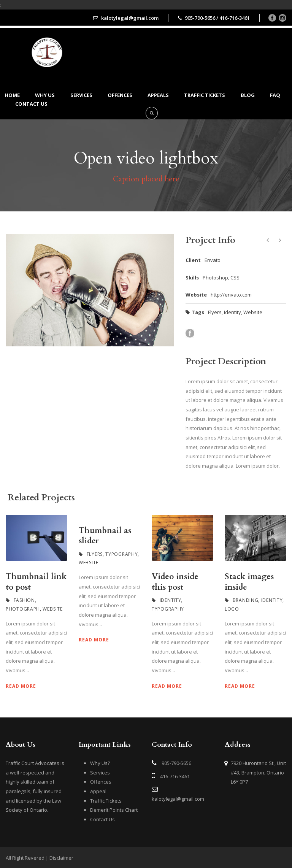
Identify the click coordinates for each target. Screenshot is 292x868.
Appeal (98, 791)
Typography (121, 554)
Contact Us (102, 819)
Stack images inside (249, 582)
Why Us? (100, 763)
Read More (21, 686)
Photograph (23, 609)
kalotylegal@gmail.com (178, 799)
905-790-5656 (176, 763)
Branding (246, 600)
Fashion (24, 600)
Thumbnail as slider (105, 536)
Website (253, 312)
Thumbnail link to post (36, 582)
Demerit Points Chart (114, 810)
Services (81, 95)
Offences (120, 95)
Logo (232, 609)
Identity (232, 312)
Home (12, 95)
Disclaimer (61, 858)
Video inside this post (175, 582)
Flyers (215, 312)
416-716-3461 (175, 776)
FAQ (275, 95)
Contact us (31, 104)
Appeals (158, 95)
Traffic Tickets (205, 95)
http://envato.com (231, 295)
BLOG (248, 95)
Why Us (45, 95)
